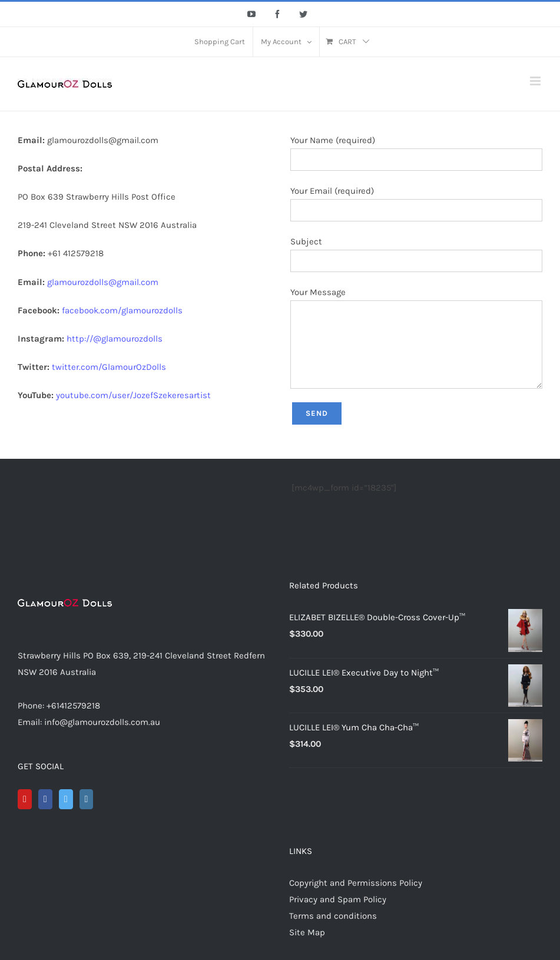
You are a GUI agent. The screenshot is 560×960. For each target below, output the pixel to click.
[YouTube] (25, 799)
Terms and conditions (333, 916)
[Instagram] (87, 799)
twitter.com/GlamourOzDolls (109, 367)
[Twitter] (66, 799)
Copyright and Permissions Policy (356, 883)
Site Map (307, 932)
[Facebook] (45, 799)
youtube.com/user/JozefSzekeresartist (133, 395)
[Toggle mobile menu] (536, 81)
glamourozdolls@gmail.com (103, 282)
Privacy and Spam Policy (338, 899)
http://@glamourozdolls (115, 339)
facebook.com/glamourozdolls (122, 310)
